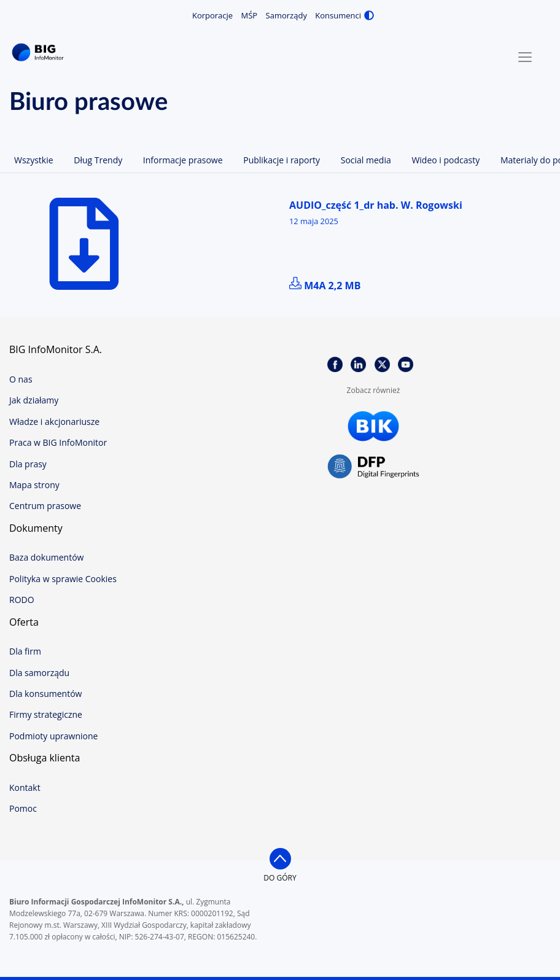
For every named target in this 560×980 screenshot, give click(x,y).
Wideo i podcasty (445, 160)
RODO (22, 600)
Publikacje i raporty (282, 160)
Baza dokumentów (46, 557)
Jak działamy (34, 400)
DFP (373, 467)
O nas (21, 379)
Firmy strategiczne (46, 714)
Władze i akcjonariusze (54, 422)
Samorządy (286, 15)
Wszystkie (34, 160)
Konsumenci (338, 15)
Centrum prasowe (45, 506)
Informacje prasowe (183, 160)
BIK (373, 426)
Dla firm (25, 651)
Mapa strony (34, 485)
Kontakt (25, 787)
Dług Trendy (98, 160)
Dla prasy (28, 464)
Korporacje (212, 15)
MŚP (250, 15)
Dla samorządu (39, 673)
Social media (366, 160)
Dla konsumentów (45, 694)
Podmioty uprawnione (53, 736)
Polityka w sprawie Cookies (63, 579)
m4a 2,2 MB (325, 286)
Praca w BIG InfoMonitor (58, 442)
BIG (40, 52)
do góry (280, 878)
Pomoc (23, 808)
